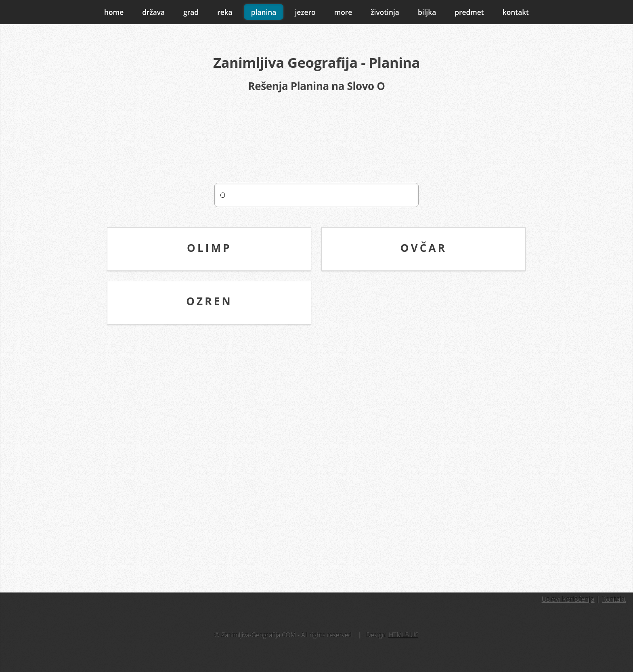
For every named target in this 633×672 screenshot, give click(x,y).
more (343, 12)
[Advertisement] (316, 138)
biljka (427, 12)
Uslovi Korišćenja (568, 599)
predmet (469, 12)
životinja (385, 12)
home (114, 12)
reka (225, 12)
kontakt (516, 12)
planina (264, 12)
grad (191, 12)
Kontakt (614, 599)
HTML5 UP (404, 635)
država (153, 12)
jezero (305, 12)
